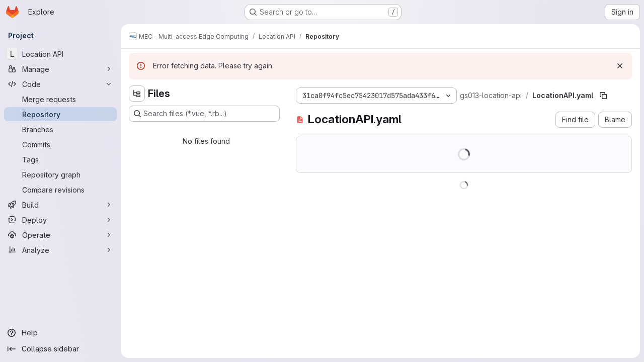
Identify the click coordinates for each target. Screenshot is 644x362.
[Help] (60, 333)
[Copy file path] (603, 96)
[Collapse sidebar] (60, 349)
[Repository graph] (60, 174)
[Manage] (60, 69)
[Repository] (60, 114)
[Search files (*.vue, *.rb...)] (204, 114)
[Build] (60, 205)
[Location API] (60, 54)
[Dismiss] (620, 66)
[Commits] (60, 144)
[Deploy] (60, 220)
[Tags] (60, 159)
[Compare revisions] (60, 190)
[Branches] (60, 129)
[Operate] (60, 235)
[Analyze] (60, 250)
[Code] (60, 84)
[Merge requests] (60, 99)
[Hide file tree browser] (137, 94)
